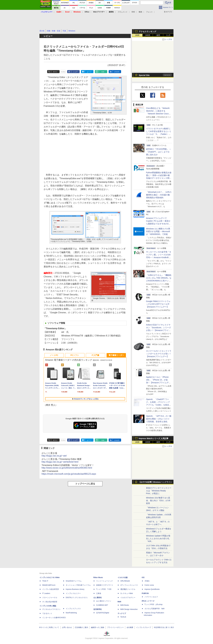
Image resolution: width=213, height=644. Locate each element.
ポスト (55, 72)
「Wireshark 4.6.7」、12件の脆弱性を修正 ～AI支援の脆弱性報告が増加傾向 (159, 195)
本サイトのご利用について (49, 627)
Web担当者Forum (49, 585)
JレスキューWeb (127, 593)
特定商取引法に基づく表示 (164, 627)
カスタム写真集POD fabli (155, 609)
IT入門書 (95, 355)
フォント (149, 12)
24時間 (148, 35)
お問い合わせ (67, 627)
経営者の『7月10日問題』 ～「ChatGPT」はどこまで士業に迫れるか (159, 152)
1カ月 (168, 35)
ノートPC (54, 355)
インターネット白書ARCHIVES (54, 618)
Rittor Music (98, 577)
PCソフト (75, 355)
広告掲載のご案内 (81, 627)
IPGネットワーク (148, 601)
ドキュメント (123, 12)
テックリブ (122, 613)
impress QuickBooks (152, 589)
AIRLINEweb (125, 581)
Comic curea (149, 585)
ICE (143, 577)
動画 (140, 12)
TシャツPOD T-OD (104, 589)
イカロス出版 (123, 577)
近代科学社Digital (103, 613)
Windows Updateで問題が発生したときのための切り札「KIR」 (158, 539)
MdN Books (125, 605)
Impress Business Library (75, 589)
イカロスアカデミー (128, 598)
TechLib (123, 617)
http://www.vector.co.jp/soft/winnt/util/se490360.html (67, 468)
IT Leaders (46, 593)
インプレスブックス (73, 609)
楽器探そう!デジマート (105, 585)
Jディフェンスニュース (129, 585)
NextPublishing (71, 613)
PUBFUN (145, 593)
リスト (63, 72)
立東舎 (99, 593)
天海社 (147, 581)
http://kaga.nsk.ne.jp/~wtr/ (54, 456)
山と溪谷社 (98, 598)
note (103, 72)
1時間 (137, 35)
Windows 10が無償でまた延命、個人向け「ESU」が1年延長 (158, 500)
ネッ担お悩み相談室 (50, 602)
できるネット (47, 613)
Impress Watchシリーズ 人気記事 (154, 438)
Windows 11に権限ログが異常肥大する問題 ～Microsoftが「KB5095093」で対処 (158, 231)
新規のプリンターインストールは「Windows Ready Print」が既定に (159, 491)
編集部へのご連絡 (98, 627)
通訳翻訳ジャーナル (128, 589)
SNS (133, 12)
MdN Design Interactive (129, 609)
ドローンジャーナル (50, 598)
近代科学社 (98, 609)
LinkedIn (117, 72)
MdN (119, 602)
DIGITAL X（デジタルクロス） (77, 598)
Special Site (144, 75)
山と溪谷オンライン (104, 601)
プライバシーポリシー (115, 627)
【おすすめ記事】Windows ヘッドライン (155, 482)
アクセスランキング (147, 32)
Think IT (45, 581)
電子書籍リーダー (116, 355)
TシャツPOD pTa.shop (154, 604)
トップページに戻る (85, 484)
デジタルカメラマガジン (51, 609)
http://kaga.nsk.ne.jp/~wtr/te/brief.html (60, 462)
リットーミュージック (104, 581)
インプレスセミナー (73, 593)
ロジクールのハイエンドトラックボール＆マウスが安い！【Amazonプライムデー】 (159, 354)
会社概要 (130, 627)
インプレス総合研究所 (51, 589)
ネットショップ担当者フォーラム (78, 585)
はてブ (89, 72)
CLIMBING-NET (102, 605)
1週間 (158, 35)
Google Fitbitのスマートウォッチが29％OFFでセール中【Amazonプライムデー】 (158, 304)
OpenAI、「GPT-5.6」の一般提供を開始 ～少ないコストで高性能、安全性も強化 (159, 419)
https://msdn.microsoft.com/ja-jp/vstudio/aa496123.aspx (69, 474)
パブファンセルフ (151, 597)
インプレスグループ (144, 627)
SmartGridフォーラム (74, 581)
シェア (75, 72)
